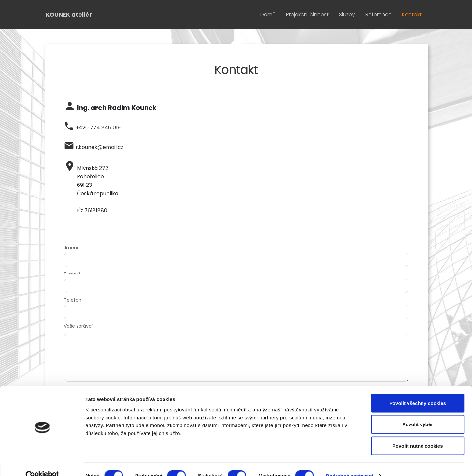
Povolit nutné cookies (417, 433)
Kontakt (412, 15)
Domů (268, 15)
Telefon (73, 300)
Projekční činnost (307, 15)
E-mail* (72, 274)
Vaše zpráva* (79, 326)
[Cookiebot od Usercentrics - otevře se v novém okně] (42, 463)
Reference (379, 15)
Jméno (72, 248)
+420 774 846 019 (98, 128)
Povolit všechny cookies (418, 390)
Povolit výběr (418, 412)
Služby (347, 15)
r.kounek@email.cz (100, 147)
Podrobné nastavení (350, 463)
